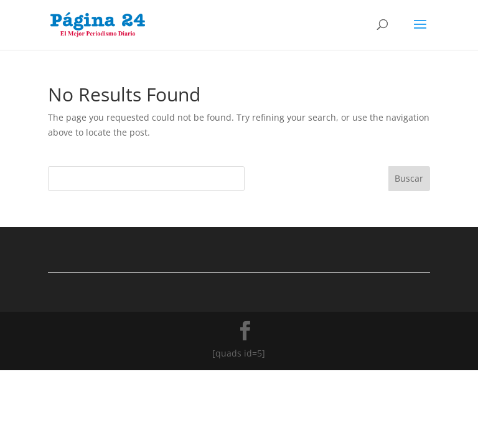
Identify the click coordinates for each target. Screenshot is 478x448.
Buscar (409, 178)
